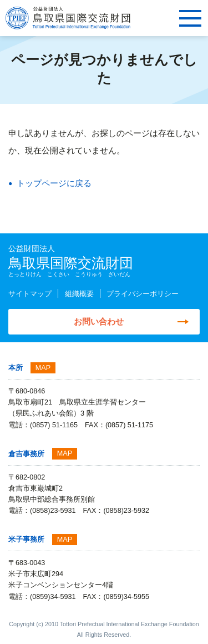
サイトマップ (30, 294)
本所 (16, 368)
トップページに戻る (54, 183)
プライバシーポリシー (143, 294)
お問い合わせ (99, 321)
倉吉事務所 (26, 454)
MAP (43, 368)
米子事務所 (26, 540)
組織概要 (79, 294)
